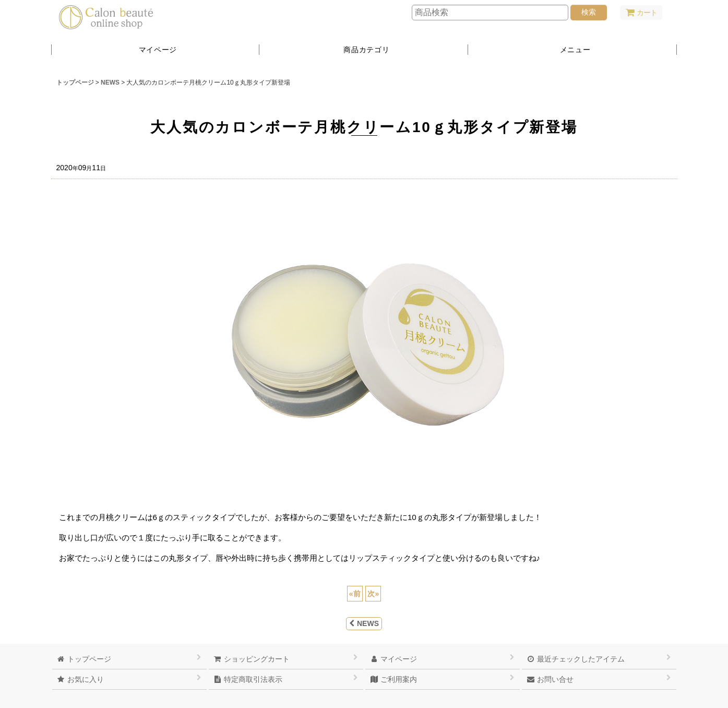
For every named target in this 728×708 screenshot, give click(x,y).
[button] (572, 50)
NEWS (364, 623)
